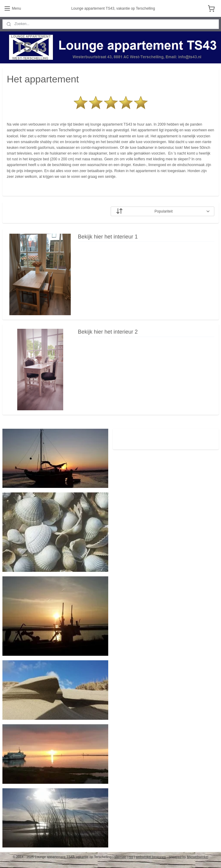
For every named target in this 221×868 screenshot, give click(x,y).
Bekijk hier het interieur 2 (108, 332)
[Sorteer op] (162, 212)
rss (131, 857)
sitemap (120, 857)
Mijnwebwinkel (198, 857)
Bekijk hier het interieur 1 (108, 237)
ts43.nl (126, 436)
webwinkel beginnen (151, 857)
